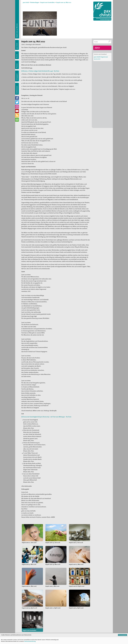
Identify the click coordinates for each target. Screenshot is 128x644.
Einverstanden (122, 635)
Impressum (24, 630)
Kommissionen (50, 621)
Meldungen (72, 615)
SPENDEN (72, 621)
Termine (71, 618)
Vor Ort (17, 56)
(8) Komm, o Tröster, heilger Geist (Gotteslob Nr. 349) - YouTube (40, 71)
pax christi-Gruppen (51, 624)
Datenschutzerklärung (30, 641)
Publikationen (17, 90)
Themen (17, 66)
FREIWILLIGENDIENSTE (75, 627)
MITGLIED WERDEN (75, 624)
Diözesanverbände (51, 618)
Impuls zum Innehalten (48, 2)
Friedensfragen (35, 2)
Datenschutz (25, 632)
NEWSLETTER (73, 631)
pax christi (26, 2)
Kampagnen (17, 77)
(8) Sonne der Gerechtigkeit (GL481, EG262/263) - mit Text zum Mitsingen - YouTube (46, 417)
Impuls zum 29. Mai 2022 (64, 2)
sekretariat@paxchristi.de (32, 628)
